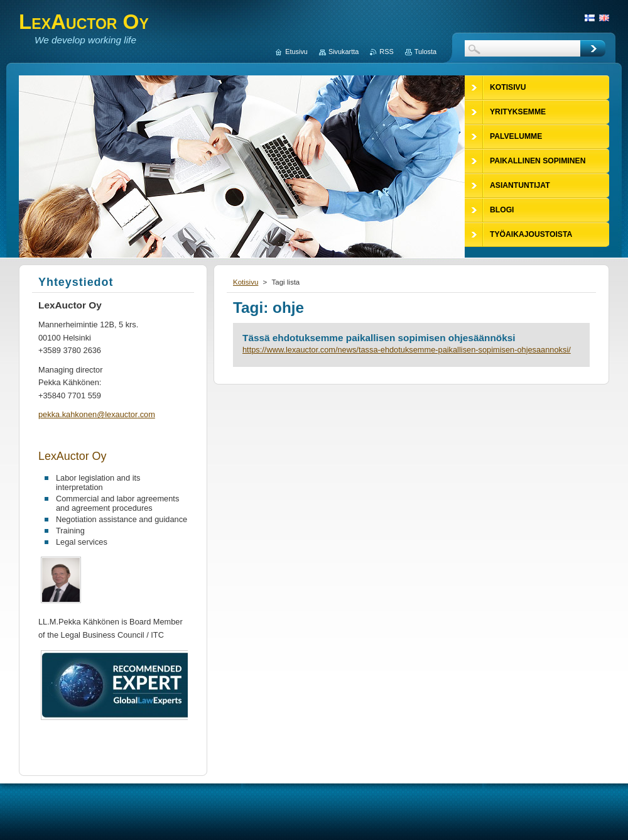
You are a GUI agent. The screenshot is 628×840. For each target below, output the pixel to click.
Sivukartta (344, 52)
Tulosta (425, 52)
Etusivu (296, 52)
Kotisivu (246, 282)
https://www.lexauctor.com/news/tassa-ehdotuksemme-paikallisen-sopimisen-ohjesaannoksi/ (407, 350)
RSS (386, 52)
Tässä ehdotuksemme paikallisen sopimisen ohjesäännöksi (379, 338)
